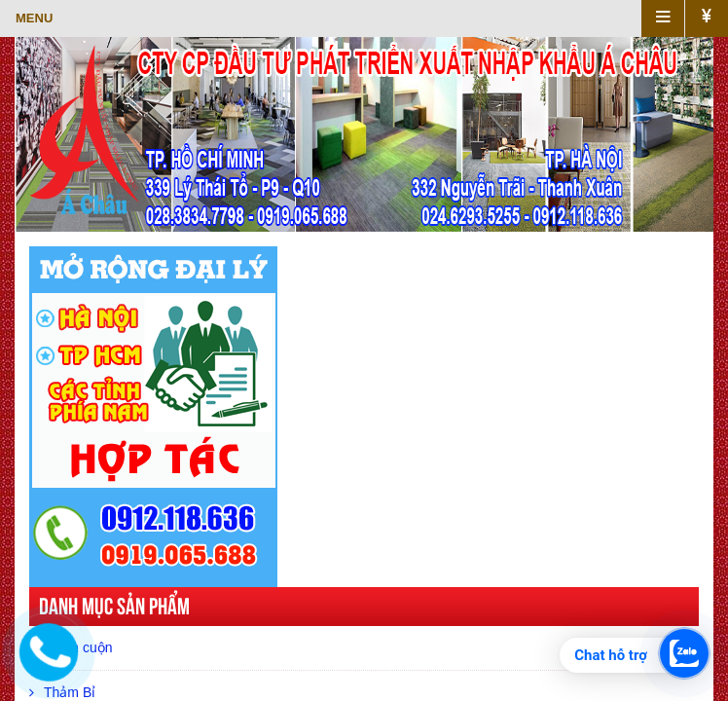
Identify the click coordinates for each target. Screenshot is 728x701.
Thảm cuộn (71, 647)
